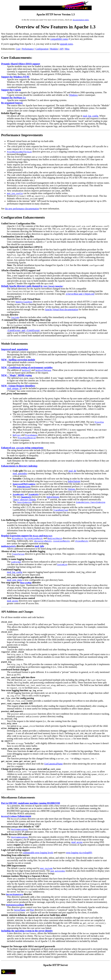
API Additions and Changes (17, 612)
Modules (54, 49)
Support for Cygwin (11, 90)
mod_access (13, 601)
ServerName (20, 915)
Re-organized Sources (12, 103)
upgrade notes (66, 44)
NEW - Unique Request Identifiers (18, 386)
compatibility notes (59, 39)
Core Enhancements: (17, 58)
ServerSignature (15, 899)
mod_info (39, 546)
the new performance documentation (22, 209)
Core (18, 49)
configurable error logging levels (38, 857)
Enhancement (16, 821)
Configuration (42, 49)
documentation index (81, 20)
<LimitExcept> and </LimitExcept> (24, 330)
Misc (67, 49)
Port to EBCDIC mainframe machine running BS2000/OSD (31, 808)
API (61, 49)
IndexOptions (74, 481)
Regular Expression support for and (27, 536)
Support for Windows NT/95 (15, 77)
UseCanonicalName (53, 768)
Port (32, 915)
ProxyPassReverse (27, 438)
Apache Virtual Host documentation (61, 309)
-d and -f (80, 294)
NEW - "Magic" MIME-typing (16, 375)
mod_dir (72, 471)
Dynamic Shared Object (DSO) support (21, 64)
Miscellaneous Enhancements (18, 802)
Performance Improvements (22, 135)
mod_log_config (91, 116)
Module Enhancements (14, 344)
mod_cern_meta (14, 580)
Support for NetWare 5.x (13, 98)
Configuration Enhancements (23, 217)
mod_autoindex (20, 473)
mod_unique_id (14, 388)
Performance (28, 49)
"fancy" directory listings (24, 499)
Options (71, 489)
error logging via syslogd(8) (79, 857)
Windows (73, 95)
